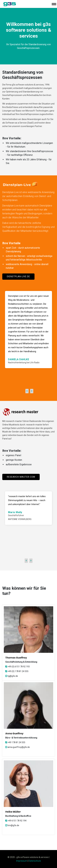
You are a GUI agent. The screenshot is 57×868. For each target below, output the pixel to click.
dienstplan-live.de (18, 276)
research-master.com (21, 477)
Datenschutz (35, 861)
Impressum (22, 861)
